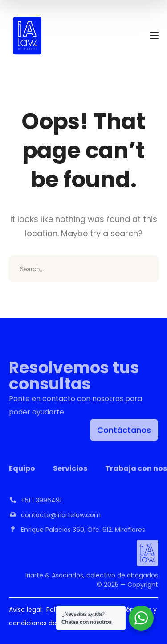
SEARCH (145, 269)
